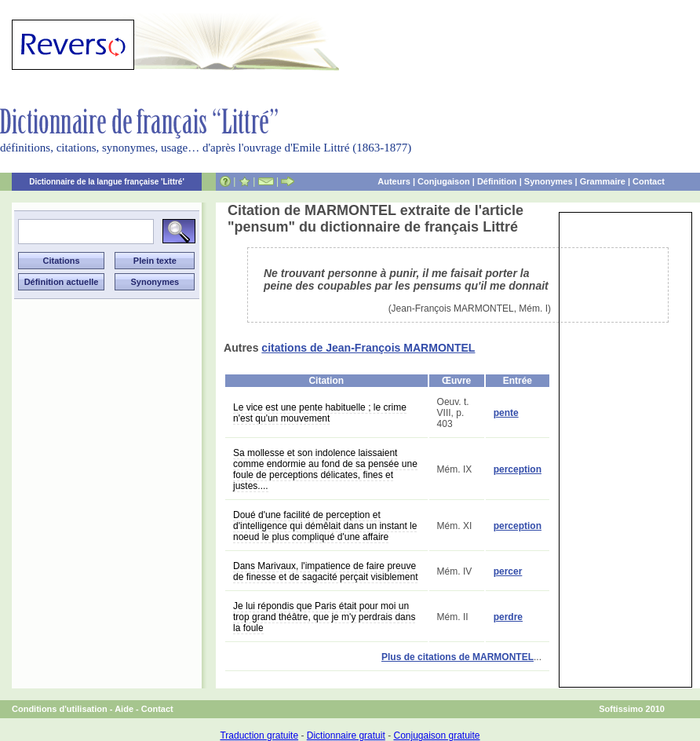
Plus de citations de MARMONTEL (458, 657)
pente (506, 413)
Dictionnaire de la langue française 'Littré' (107, 182)
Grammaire (603, 181)
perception (518, 469)
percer (508, 571)
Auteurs (394, 181)
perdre (508, 617)
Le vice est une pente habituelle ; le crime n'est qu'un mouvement (320, 413)
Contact (649, 181)
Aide (124, 709)
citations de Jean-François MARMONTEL (368, 348)
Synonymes (549, 181)
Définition (497, 181)
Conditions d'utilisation (60, 709)
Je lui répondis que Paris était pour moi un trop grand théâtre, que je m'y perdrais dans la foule (324, 617)
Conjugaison (444, 181)
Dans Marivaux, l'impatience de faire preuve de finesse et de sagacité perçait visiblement (325, 571)
